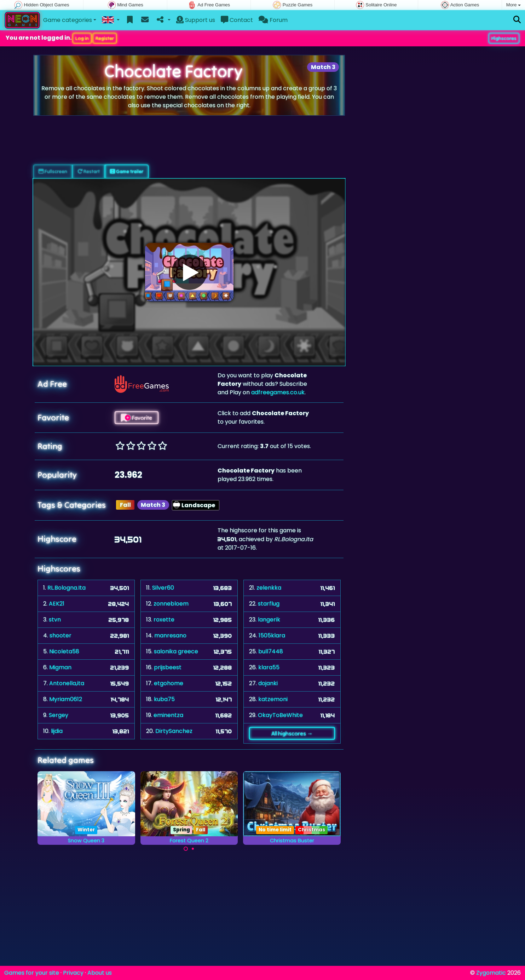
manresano (170, 635)
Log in (82, 38)
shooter (60, 635)
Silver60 (163, 588)
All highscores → (292, 733)
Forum (273, 20)
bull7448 (271, 651)
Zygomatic (491, 973)
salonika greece (176, 651)
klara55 (269, 667)
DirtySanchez (174, 731)
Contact (237, 20)
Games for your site (32, 973)
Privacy (73, 973)
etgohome (169, 683)
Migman (60, 667)
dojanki (268, 683)
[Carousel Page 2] (193, 849)
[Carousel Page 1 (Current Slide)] (186, 849)
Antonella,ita (67, 683)
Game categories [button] (68, 20)
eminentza (168, 715)
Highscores (504, 38)
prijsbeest (168, 667)
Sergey (59, 715)
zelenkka (269, 588)
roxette (164, 620)
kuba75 (164, 699)
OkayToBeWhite (280, 715)
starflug (269, 604)
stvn (55, 620)
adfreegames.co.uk (278, 392)
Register (105, 38)
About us (100, 973)
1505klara (272, 635)
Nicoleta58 (64, 651)
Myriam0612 (66, 699)
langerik (269, 620)
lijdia (57, 731)
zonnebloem (171, 604)
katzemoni (273, 699)
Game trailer (127, 171)
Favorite (137, 418)
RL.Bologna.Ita (67, 588)
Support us (196, 20)
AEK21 (57, 604)
